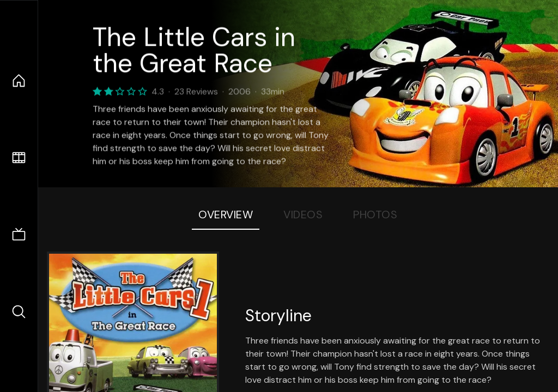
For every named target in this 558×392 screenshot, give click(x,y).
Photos (375, 215)
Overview (226, 215)
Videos (303, 215)
